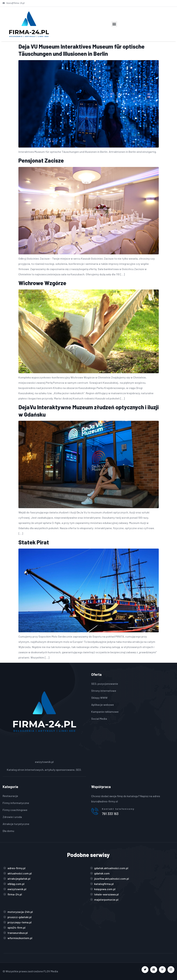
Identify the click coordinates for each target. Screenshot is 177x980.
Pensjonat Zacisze (41, 160)
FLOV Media (51, 971)
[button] (114, 24)
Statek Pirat (34, 542)
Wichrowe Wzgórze (42, 283)
